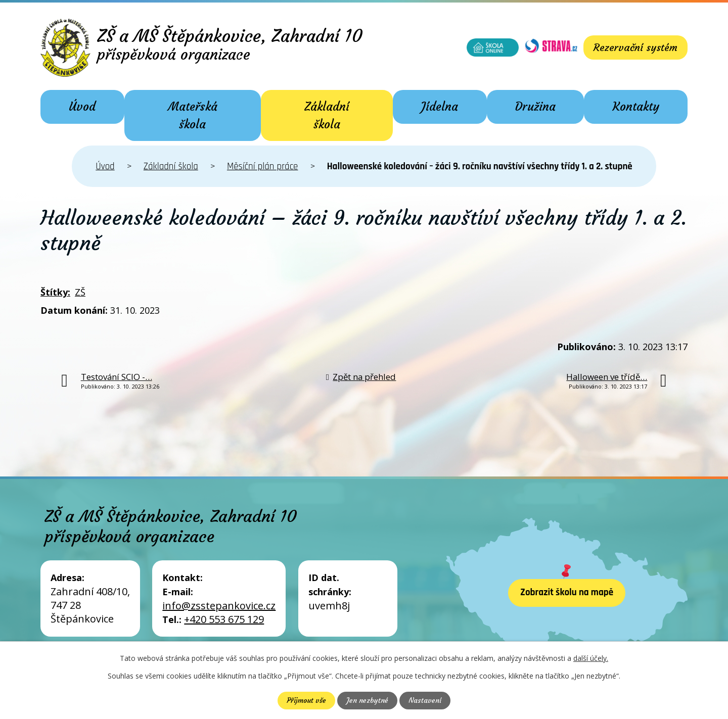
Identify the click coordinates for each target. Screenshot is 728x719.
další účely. (591, 658)
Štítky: (55, 292)
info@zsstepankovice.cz (219, 606)
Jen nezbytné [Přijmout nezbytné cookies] (367, 700)
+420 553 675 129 (224, 619)
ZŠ (80, 292)
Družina (535, 107)
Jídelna (440, 107)
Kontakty (636, 107)
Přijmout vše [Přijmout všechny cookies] (306, 700)
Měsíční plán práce (263, 166)
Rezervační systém (635, 47)
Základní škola (327, 115)
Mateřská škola (193, 115)
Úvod (82, 107)
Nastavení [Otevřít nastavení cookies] (425, 700)
